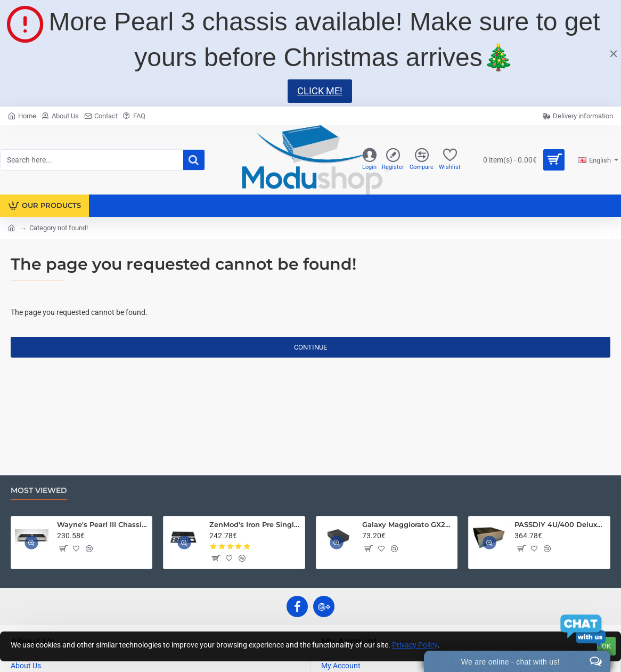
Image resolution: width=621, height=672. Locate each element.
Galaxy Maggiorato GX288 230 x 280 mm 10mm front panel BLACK (408, 524)
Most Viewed (39, 491)
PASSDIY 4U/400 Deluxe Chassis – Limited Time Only (560, 524)
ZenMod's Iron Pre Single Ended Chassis (255, 524)
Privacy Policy (415, 645)
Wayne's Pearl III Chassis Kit (103, 524)
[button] (63, 548)
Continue (310, 347)
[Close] (614, 53)
